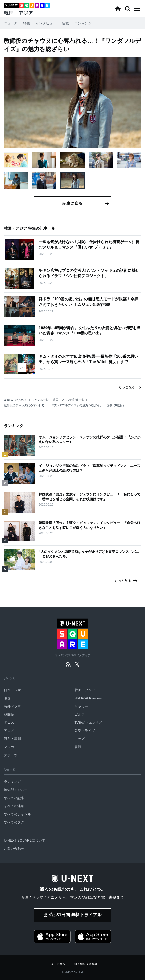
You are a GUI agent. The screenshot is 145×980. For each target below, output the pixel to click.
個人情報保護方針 (86, 964)
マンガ (9, 747)
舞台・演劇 (12, 739)
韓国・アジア (85, 690)
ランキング (83, 23)
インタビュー (46, 23)
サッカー (81, 706)
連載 (65, 23)
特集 (27, 23)
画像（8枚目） (116, 405)
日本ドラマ (12, 690)
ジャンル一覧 (40, 400)
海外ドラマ (12, 706)
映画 (7, 698)
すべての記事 (14, 798)
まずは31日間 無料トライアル (72, 915)
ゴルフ (80, 714)
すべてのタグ (14, 822)
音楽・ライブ (85, 731)
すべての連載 (14, 806)
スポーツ (11, 755)
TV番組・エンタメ (89, 722)
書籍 (78, 747)
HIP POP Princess (88, 698)
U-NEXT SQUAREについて (25, 840)
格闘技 (9, 714)
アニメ (9, 731)
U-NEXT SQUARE (16, 400)
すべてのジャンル (17, 814)
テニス (9, 722)
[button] (137, 9)
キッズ (80, 739)
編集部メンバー (16, 790)
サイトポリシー (58, 964)
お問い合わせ (14, 849)
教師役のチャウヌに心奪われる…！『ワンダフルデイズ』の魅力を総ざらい (53, 405)
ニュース (11, 23)
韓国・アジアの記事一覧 (69, 400)
